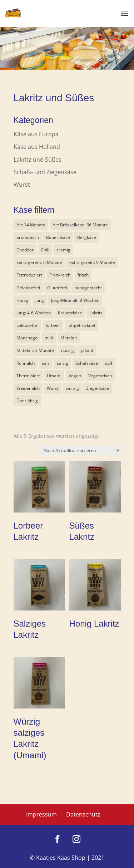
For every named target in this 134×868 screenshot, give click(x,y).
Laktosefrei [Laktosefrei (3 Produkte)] (28, 325)
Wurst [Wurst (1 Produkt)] (53, 388)
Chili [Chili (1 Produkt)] (45, 250)
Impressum (41, 814)
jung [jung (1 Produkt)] (40, 300)
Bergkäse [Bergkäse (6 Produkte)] (87, 237)
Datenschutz (83, 814)
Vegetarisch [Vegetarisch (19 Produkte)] (100, 376)
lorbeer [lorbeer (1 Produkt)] (53, 325)
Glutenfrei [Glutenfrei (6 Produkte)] (57, 288)
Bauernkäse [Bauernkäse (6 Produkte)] (58, 237)
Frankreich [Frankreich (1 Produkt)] (60, 275)
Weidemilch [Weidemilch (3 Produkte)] (28, 388)
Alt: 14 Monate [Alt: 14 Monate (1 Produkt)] (31, 225)
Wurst (22, 185)
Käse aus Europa (36, 134)
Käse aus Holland (37, 147)
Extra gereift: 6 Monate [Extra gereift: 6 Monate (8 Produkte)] (39, 262)
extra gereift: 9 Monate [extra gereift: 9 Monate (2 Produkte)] (92, 262)
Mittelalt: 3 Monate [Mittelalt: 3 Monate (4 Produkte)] (35, 350)
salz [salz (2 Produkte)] (46, 363)
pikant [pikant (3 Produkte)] (87, 350)
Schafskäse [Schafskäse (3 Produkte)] (87, 363)
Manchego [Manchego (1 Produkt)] (27, 338)
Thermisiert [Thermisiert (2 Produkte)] (28, 376)
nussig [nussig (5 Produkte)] (68, 350)
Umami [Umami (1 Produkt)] (54, 376)
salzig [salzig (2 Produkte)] (63, 363)
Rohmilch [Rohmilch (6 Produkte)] (26, 363)
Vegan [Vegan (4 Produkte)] (75, 376)
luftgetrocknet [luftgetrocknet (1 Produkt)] (81, 325)
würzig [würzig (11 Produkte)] (72, 388)
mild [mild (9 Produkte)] (49, 338)
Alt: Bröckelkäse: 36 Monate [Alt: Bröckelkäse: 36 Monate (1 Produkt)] (80, 225)
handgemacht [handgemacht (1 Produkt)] (88, 288)
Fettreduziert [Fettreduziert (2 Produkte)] (29, 275)
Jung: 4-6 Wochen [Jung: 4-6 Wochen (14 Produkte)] (34, 313)
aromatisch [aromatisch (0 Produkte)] (28, 237)
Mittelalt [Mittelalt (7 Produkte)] (69, 338)
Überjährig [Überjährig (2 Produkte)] (27, 401)
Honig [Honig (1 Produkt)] (22, 300)
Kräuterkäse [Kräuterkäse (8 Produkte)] (70, 313)
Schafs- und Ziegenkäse (45, 172)
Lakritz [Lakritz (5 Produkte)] (96, 313)
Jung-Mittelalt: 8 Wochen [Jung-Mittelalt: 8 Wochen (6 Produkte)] (75, 300)
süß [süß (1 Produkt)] (109, 363)
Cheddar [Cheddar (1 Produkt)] (25, 250)
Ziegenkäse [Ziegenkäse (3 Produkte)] (98, 388)
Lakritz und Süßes (38, 160)
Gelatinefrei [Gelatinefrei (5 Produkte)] (28, 288)
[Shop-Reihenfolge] (80, 450)
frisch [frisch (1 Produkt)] (83, 275)
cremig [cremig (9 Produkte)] (63, 250)
